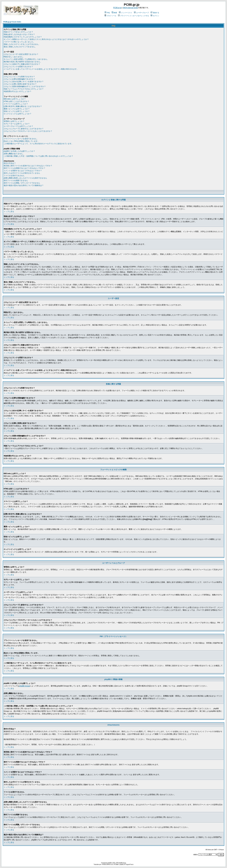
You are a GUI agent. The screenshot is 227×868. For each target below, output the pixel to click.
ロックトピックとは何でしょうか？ (18, 114)
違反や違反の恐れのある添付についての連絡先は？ (24, 185)
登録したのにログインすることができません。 (22, 44)
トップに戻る (9, 212)
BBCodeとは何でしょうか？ (15, 99)
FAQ (107, 13)
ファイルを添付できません (14, 176)
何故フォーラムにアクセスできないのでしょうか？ (24, 89)
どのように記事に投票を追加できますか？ (20, 84)
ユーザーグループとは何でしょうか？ (18, 126)
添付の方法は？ (10, 163)
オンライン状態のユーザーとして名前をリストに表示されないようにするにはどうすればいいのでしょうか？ (46, 39)
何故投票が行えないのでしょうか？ (18, 91)
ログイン (155, 16)
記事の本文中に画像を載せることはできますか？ (23, 106)
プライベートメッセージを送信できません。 (21, 139)
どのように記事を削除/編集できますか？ (19, 79)
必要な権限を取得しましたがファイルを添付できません (25, 178)
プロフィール (110, 16)
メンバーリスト (126, 13)
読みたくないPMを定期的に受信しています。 (21, 141)
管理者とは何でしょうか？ (14, 121)
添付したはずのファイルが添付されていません (22, 173)
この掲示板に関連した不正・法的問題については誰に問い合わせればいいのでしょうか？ (38, 156)
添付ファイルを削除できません (16, 180)
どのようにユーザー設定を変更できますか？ (21, 54)
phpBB (109, 863)
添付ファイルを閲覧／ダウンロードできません (22, 183)
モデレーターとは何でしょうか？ (17, 124)
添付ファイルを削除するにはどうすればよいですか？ (24, 168)
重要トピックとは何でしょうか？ (17, 109)
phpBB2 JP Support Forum (126, 864)
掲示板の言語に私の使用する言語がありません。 (23, 62)
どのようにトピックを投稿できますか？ (19, 77)
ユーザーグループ (141, 13)
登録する (155, 13)
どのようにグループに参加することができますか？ (24, 129)
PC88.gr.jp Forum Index (12, 22)
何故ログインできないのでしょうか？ (18, 32)
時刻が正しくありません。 (14, 57)
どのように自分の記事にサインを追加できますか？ (24, 82)
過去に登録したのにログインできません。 (20, 47)
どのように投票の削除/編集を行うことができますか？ (25, 86)
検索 (114, 13)
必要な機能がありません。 (14, 154)
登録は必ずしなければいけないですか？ (19, 34)
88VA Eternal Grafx (130, 8)
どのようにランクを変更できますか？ (18, 67)
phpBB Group (25, 686)
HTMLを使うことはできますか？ (16, 101)
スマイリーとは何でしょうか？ (16, 104)
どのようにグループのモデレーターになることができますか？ (28, 131)
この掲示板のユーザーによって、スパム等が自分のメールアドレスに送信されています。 (38, 144)
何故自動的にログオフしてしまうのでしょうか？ (23, 37)
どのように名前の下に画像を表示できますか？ (22, 64)
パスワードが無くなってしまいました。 (19, 42)
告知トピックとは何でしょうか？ (17, 111)
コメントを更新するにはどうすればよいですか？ (23, 171)
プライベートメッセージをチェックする (133, 16)
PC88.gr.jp (117, 8)
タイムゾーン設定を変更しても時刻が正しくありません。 (26, 59)
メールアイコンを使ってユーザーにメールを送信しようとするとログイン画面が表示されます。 (41, 69)
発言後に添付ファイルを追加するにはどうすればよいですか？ (28, 166)
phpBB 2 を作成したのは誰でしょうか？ (19, 151)
